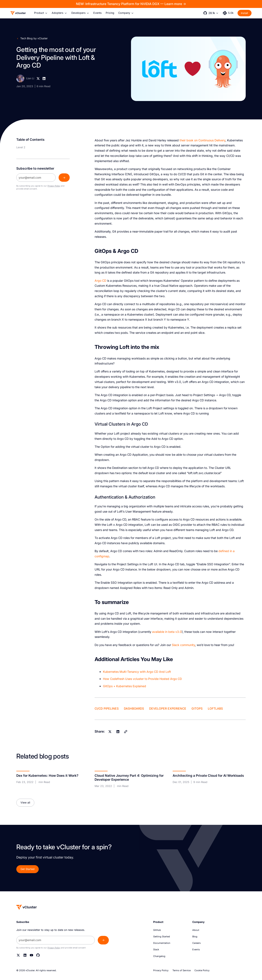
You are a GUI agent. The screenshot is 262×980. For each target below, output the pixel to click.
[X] (38, 79)
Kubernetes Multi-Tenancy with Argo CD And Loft (137, 672)
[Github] (38, 955)
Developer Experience (168, 709)
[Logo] (18, 13)
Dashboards (134, 709)
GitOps (197, 709)
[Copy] (126, 731)
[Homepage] (27, 907)
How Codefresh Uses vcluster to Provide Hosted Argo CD (142, 679)
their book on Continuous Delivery (202, 140)
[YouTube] (31, 955)
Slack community (183, 645)
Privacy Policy (54, 186)
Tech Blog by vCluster (34, 38)
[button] (41, 13)
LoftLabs (215, 709)
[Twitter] (18, 955)
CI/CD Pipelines (107, 709)
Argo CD (100, 281)
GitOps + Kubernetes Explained (125, 686)
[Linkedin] (44, 79)
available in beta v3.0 (167, 632)
